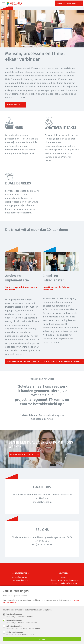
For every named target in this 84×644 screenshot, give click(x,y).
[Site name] (14, 3)
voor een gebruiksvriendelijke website (44, 621)
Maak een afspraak (67, 3)
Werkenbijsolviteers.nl (22, 454)
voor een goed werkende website (44, 615)
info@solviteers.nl (21, 580)
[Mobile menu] (4, 3)
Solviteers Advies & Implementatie (24, 361)
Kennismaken (13, 105)
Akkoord (42, 639)
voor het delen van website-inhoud (44, 633)
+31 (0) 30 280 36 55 (42, 545)
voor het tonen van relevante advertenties (44, 627)
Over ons (64, 577)
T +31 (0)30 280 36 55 (21, 577)
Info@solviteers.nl (42, 502)
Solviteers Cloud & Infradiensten (64, 583)
